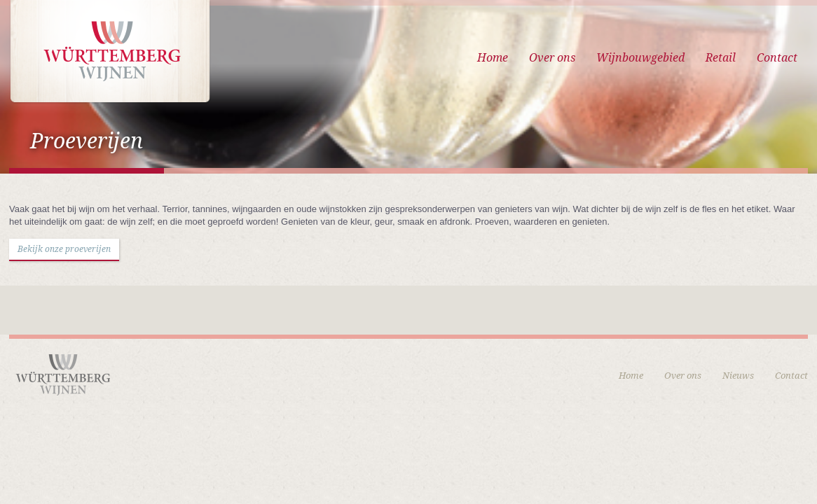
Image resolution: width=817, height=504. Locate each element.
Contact (777, 58)
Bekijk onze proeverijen (64, 249)
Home (493, 58)
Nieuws (738, 376)
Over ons (552, 58)
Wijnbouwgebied (640, 58)
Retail (721, 58)
